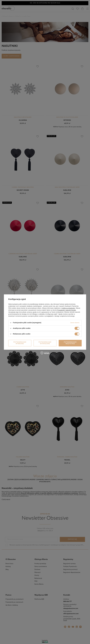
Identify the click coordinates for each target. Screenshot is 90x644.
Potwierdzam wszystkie (70, 343)
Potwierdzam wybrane (20, 343)
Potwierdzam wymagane (45, 343)
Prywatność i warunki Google (67, 310)
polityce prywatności (68, 308)
